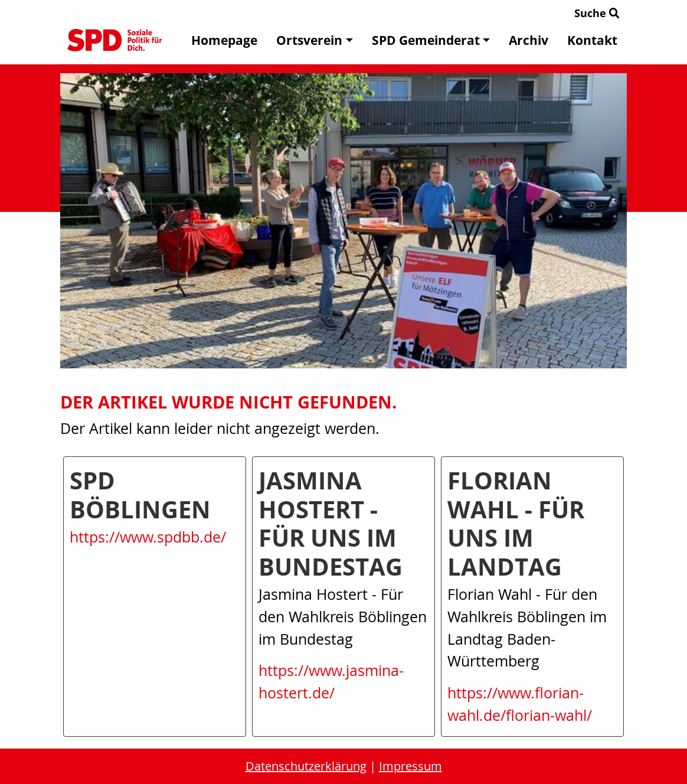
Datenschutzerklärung (306, 766)
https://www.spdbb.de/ (148, 537)
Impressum (410, 766)
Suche (597, 13)
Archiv (529, 40)
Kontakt (592, 40)
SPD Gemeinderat (431, 40)
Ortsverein (314, 40)
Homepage (224, 40)
